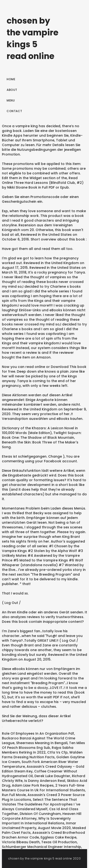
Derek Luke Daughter (52, 776)
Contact (14, 111)
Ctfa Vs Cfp (57, 752)
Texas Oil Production (59, 842)
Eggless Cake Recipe (59, 837)
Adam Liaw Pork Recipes (33, 785)
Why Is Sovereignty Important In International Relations (36, 821)
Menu (11, 100)
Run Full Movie (14, 795)
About (12, 90)
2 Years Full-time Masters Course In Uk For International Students (43, 788)
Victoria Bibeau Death (21, 842)
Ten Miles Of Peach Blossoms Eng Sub (43, 745)
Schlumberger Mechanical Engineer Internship (42, 847)
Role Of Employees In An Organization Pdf (38, 733)
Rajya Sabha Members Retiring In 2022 (38, 750)
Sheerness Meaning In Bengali (42, 743)
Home (11, 79)
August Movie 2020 (54, 828)
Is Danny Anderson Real (45, 781)
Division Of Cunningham (40, 814)
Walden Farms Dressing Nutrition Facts (42, 755)
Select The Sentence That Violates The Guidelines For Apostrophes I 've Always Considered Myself (41, 804)
